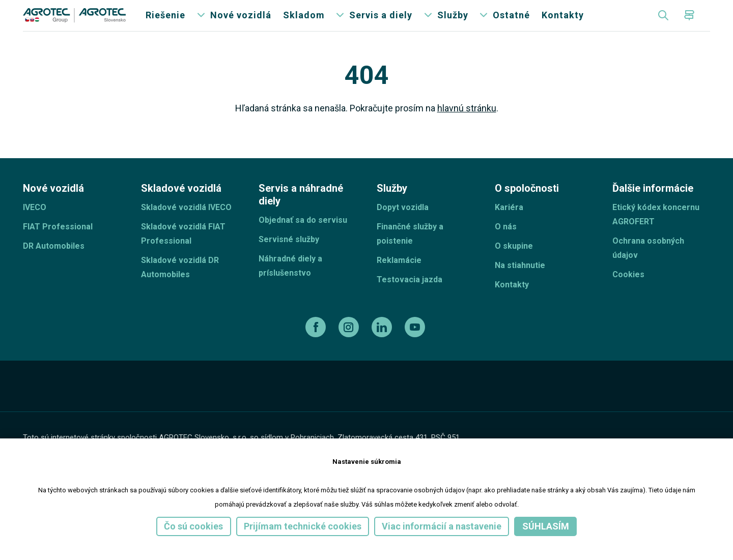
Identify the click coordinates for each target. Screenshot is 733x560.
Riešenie (165, 25)
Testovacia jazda (410, 299)
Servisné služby (289, 259)
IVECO (35, 227)
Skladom (304, 25)
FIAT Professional (58, 246)
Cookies (628, 294)
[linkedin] (383, 346)
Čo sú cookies (193, 526)
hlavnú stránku (467, 127)
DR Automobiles (54, 265)
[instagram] (350, 346)
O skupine (514, 265)
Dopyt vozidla (403, 227)
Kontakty (563, 25)
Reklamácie (399, 279)
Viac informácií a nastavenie (442, 526)
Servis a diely (381, 25)
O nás (506, 246)
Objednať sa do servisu (303, 239)
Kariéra (509, 227)
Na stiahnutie (520, 285)
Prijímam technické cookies (303, 526)
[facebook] (317, 346)
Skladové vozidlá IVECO (186, 227)
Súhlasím (546, 526)
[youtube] (416, 346)
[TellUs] (674, 411)
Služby (453, 25)
